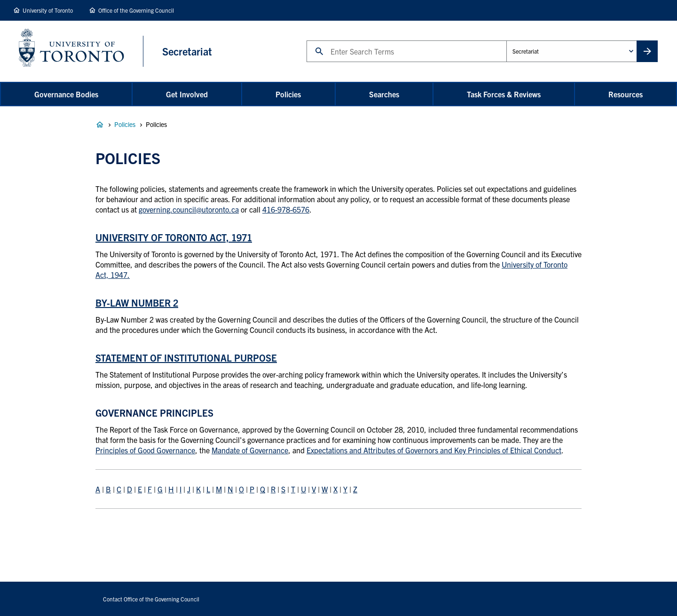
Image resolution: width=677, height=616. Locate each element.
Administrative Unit (506, 40)
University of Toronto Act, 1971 (174, 237)
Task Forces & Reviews (504, 94)
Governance (100, 125)
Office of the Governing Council (136, 10)
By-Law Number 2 (137, 303)
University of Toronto (48, 10)
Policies (288, 94)
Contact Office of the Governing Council (151, 599)
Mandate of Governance (250, 450)
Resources (626, 94)
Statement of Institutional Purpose (186, 358)
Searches (384, 94)
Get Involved (187, 94)
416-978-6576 (286, 209)
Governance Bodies (66, 94)
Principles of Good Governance (145, 450)
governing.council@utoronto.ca (189, 209)
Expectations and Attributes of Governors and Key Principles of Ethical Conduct (434, 450)
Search (306, 40)
